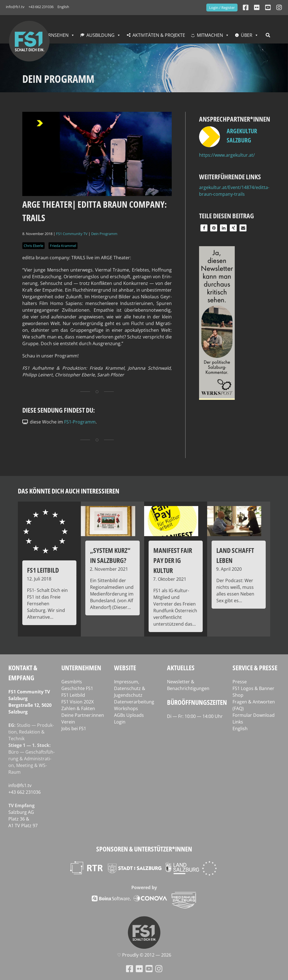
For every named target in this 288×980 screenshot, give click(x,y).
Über (247, 35)
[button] (204, 228)
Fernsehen (56, 35)
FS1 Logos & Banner (253, 688)
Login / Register (222, 8)
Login (120, 722)
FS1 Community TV (72, 234)
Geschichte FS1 (77, 688)
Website (125, 668)
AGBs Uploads (129, 715)
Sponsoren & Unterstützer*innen (144, 849)
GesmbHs (72, 682)
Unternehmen (81, 668)
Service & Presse (255, 668)
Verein (68, 722)
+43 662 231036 (41, 7)
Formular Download (254, 715)
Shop (238, 695)
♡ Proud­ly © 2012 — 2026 (144, 955)
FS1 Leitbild (73, 695)
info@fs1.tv (15, 7)
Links (238, 722)
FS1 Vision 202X (78, 702)
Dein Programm (104, 234)
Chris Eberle (33, 246)
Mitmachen (210, 35)
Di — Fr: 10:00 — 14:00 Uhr (195, 716)
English (63, 7)
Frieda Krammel (63, 246)
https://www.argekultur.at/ (227, 155)
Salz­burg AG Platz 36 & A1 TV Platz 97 (23, 819)
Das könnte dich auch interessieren (69, 491)
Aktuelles (181, 668)
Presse (240, 682)
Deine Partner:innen (83, 715)
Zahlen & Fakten (78, 708)
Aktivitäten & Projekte (159, 35)
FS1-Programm (80, 422)
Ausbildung (101, 35)
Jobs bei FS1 (74, 729)
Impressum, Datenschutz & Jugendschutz (130, 688)
